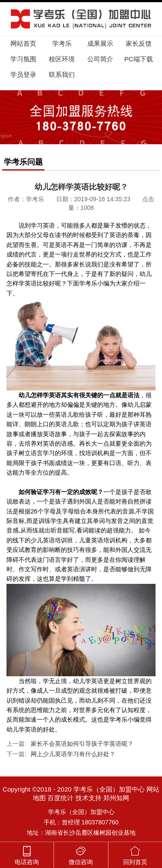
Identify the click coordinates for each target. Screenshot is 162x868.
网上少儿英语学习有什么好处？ (73, 754)
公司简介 (100, 59)
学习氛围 (23, 59)
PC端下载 (139, 59)
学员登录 (23, 74)
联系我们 (62, 74)
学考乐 (62, 43)
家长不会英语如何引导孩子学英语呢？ (82, 744)
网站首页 (23, 43)
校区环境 (62, 59)
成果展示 (100, 43)
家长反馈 (139, 43)
